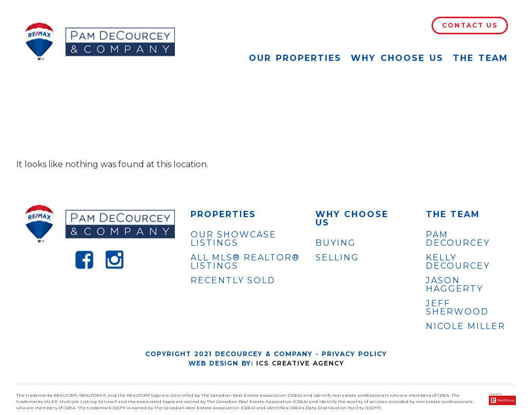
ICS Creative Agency (300, 363)
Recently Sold (233, 280)
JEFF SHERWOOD (457, 308)
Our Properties (295, 58)
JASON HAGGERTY (454, 285)
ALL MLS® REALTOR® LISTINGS (245, 262)
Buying (336, 243)
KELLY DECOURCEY (458, 262)
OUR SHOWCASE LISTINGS (233, 239)
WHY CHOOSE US (352, 219)
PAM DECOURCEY (458, 239)
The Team (480, 58)
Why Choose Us (397, 58)
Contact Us (470, 25)
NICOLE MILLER (466, 326)
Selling (337, 257)
